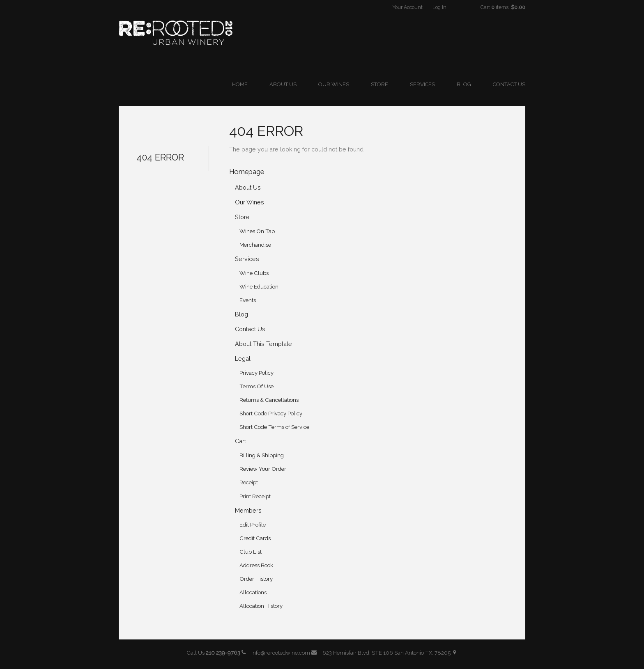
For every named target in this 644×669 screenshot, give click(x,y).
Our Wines (334, 84)
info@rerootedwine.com (284, 653)
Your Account (408, 7)
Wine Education (259, 287)
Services (422, 84)
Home (240, 84)
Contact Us (509, 84)
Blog (464, 84)
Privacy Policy (256, 373)
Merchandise (255, 245)
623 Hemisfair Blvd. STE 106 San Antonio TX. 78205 (390, 653)
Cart (240, 441)
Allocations (253, 592)
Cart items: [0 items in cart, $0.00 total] (503, 7)
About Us (283, 84)
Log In (439, 7)
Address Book (256, 565)
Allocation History (261, 606)
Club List (251, 552)
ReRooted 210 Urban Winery (176, 33)
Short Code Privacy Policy (271, 414)
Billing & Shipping (262, 455)
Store (379, 84)
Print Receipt (255, 496)
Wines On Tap (257, 231)
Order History (256, 579)
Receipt (249, 482)
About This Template (263, 344)
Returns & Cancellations (269, 400)
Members (248, 510)
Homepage (247, 172)
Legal (243, 359)
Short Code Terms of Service (274, 427)
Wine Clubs (254, 273)
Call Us (216, 653)
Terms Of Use (256, 386)
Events (248, 300)
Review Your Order (263, 469)
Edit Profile (253, 525)
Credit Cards (255, 538)
